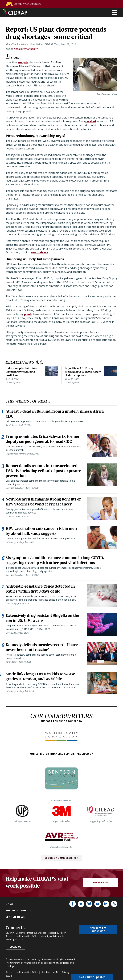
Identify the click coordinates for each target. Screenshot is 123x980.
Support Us (101, 889)
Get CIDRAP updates (92, 977)
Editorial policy (18, 917)
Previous (38, 362)
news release (40, 252)
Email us (15, 953)
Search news (15, 923)
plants (28, 314)
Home (10, 910)
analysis (23, 62)
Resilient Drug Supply (26, 49)
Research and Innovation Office (22, 978)
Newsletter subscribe (98, 936)
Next (42, 362)
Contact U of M (50, 978)
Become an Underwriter (61, 864)
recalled (91, 121)
